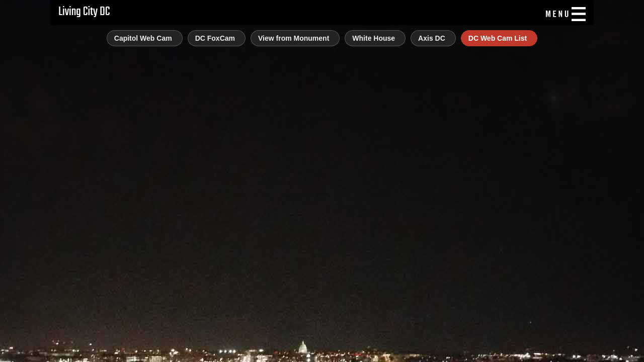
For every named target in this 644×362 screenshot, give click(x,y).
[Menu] (565, 14)
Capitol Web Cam (143, 38)
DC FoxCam (215, 38)
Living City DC (84, 12)
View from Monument (294, 38)
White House (374, 38)
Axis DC (432, 38)
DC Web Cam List (498, 38)
